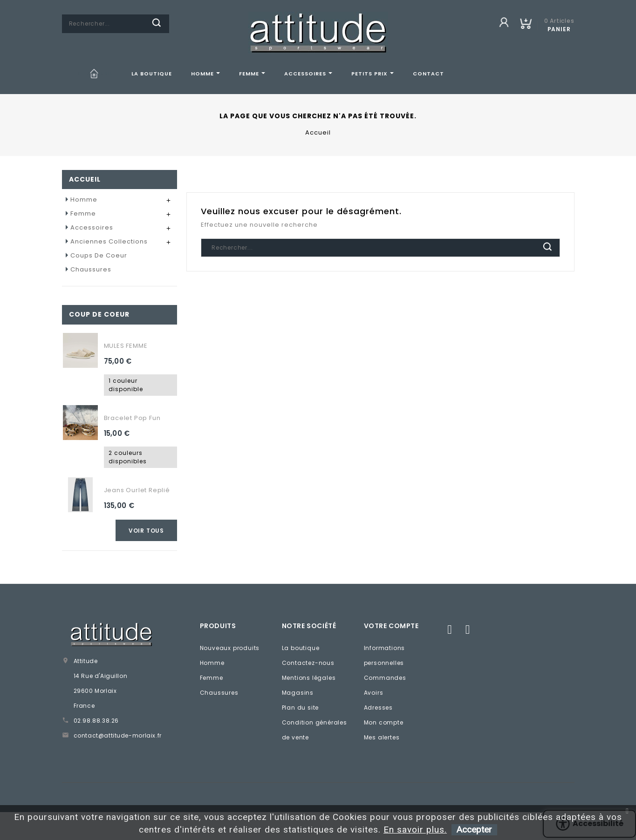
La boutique (301, 648)
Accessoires (92, 227)
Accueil (85, 179)
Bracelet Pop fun (132, 418)
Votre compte (391, 626)
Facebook (449, 629)
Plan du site (301, 708)
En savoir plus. (415, 830)
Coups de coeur (99, 255)
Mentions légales (309, 678)
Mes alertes (382, 737)
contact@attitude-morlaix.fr (118, 735)
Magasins (298, 693)
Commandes (385, 678)
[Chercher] (116, 24)
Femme (83, 213)
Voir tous (146, 531)
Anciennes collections (109, 241)
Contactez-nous (308, 663)
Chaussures (91, 269)
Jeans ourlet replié (137, 490)
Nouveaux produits (230, 648)
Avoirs (374, 693)
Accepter (474, 830)
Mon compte (384, 722)
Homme (84, 200)
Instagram (468, 629)
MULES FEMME (126, 346)
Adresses (378, 708)
